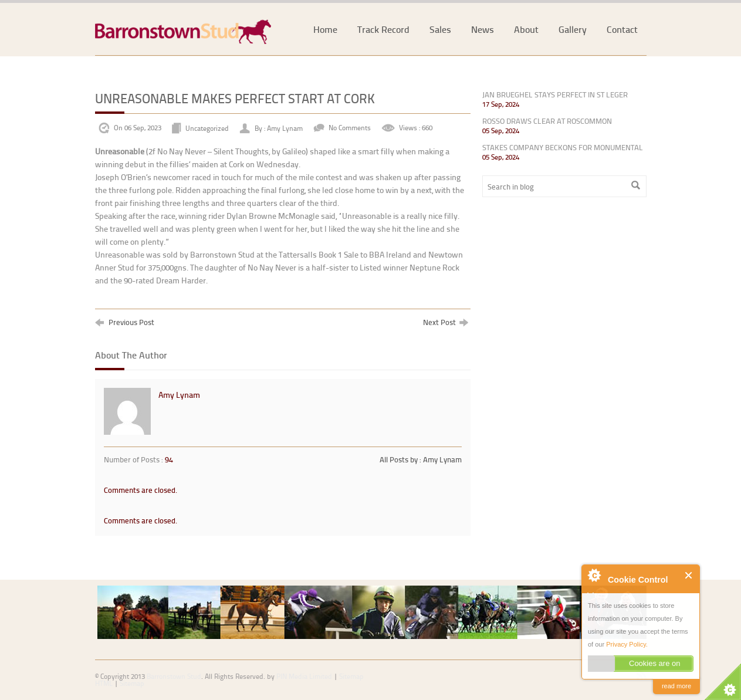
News (483, 29)
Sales (440, 29)
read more (676, 686)
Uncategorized (207, 128)
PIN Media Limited (304, 676)
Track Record (383, 29)
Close (689, 575)
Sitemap (132, 683)
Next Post (446, 322)
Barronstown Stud (174, 676)
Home (325, 29)
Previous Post (125, 322)
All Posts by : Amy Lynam (421, 459)
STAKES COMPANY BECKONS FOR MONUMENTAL (563, 147)
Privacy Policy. (627, 644)
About (526, 29)
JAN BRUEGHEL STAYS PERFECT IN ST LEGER (555, 94)
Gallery (573, 29)
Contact (622, 29)
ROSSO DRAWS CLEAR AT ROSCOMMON (547, 121)
